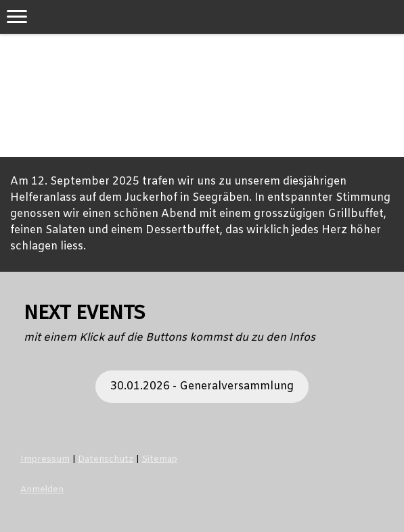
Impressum (45, 459)
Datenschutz (106, 459)
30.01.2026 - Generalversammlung (202, 386)
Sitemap (159, 459)
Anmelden (42, 490)
